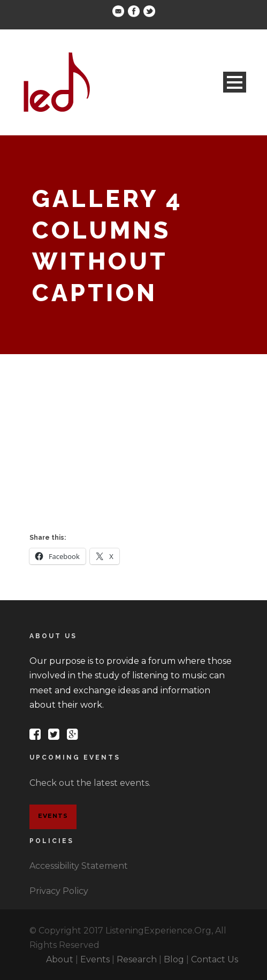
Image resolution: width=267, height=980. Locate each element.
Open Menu (235, 82)
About (60, 959)
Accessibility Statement (79, 866)
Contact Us (215, 959)
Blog (174, 959)
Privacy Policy (59, 891)
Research (137, 959)
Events (53, 816)
